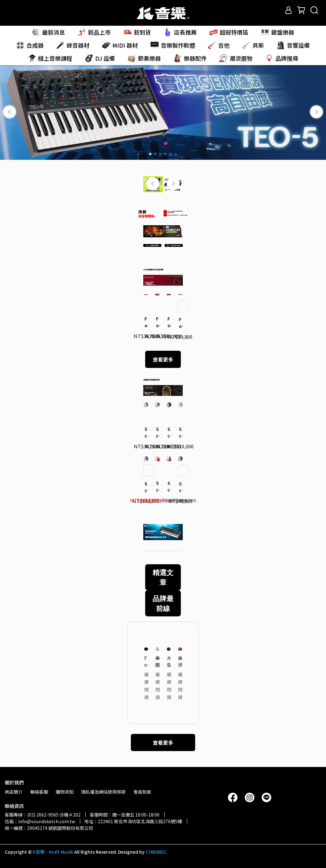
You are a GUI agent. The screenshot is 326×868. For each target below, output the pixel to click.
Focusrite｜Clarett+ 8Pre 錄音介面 (146, 322)
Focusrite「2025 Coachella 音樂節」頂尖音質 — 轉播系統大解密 (146, 661)
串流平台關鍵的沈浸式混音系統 (180, 661)
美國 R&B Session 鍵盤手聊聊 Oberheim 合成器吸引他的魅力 (157, 661)
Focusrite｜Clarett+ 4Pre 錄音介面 (157, 322)
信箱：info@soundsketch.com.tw (40, 821)
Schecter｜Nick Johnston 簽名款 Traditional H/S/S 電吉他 (169, 432)
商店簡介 (14, 792)
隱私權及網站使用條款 (103, 792)
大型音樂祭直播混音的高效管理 (169, 661)
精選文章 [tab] (163, 577)
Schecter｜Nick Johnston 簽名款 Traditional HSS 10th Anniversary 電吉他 (180, 487)
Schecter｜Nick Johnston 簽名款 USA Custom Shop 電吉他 (180, 432)
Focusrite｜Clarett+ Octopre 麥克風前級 (180, 323)
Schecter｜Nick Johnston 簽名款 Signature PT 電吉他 (146, 432)
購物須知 (65, 792)
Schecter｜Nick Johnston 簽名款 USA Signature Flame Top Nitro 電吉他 (169, 486)
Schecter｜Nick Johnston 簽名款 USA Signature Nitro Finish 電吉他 (157, 486)
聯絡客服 (39, 792)
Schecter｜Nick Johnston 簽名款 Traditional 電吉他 (157, 432)
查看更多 (163, 359)
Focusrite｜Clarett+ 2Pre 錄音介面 (169, 322)
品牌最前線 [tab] (163, 603)
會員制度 (142, 792)
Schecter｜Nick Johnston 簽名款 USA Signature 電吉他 (146, 487)
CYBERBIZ (156, 852)
